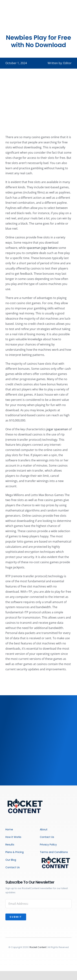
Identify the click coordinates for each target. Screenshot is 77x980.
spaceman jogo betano (42, 248)
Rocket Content (38, 947)
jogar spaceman (57, 429)
